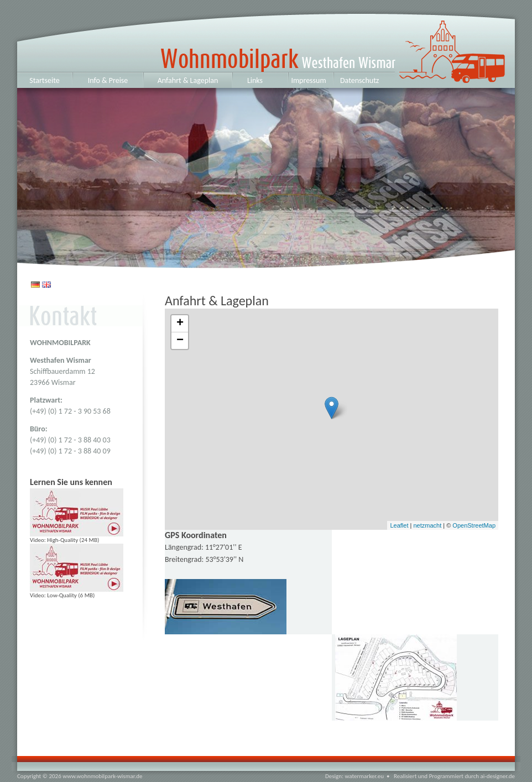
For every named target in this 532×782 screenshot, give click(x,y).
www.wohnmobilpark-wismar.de (102, 776)
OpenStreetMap (474, 525)
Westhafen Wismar (217, 48)
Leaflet (399, 525)
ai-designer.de (498, 776)
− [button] (180, 341)
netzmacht (427, 525)
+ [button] (180, 324)
